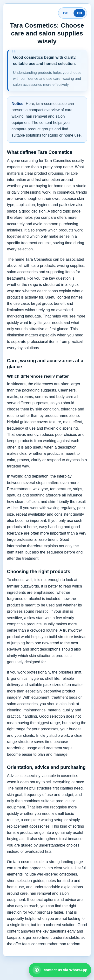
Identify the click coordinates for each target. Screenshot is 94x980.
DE (66, 13)
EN (79, 13)
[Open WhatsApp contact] (60, 970)
